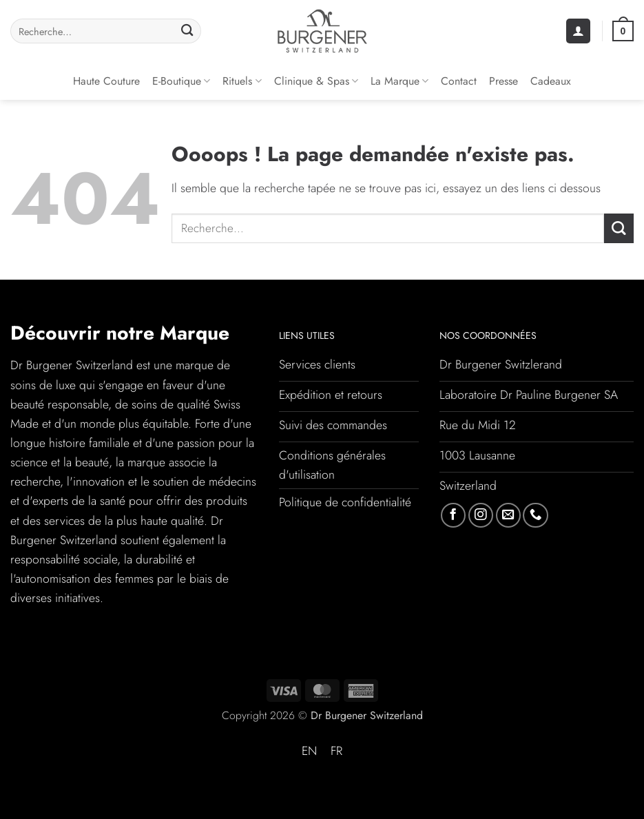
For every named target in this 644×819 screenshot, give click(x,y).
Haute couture (106, 81)
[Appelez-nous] (535, 515)
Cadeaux (551, 81)
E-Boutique (181, 81)
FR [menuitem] (336, 751)
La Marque (399, 81)
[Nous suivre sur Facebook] (453, 515)
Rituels (242, 81)
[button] (578, 31)
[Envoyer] (187, 31)
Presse (503, 81)
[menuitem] (309, 751)
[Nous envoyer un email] (508, 515)
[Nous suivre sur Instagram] (481, 515)
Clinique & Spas (316, 81)
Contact (459, 81)
